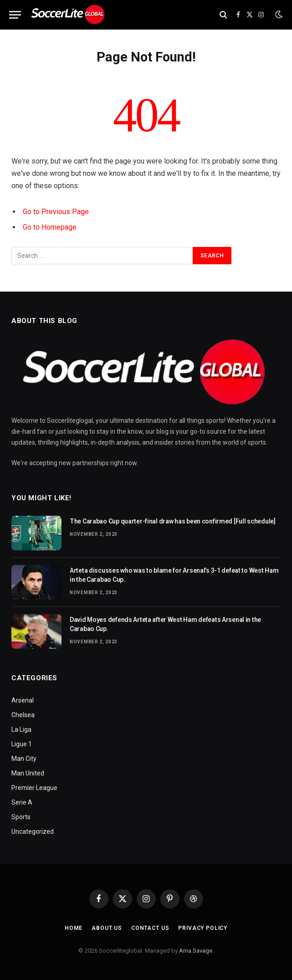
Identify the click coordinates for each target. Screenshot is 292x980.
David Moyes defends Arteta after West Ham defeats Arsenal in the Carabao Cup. (165, 624)
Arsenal (23, 700)
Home (74, 928)
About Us (107, 928)
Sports (21, 817)
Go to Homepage (50, 227)
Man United (28, 773)
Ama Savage (196, 951)
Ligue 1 (22, 744)
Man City (24, 759)
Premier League (34, 788)
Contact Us (150, 928)
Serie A (22, 802)
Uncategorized (33, 831)
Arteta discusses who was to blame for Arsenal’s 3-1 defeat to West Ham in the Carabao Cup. (174, 575)
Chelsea (23, 715)
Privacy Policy (203, 928)
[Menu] (15, 15)
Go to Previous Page (56, 212)
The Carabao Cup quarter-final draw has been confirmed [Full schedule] (173, 521)
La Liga (21, 729)
